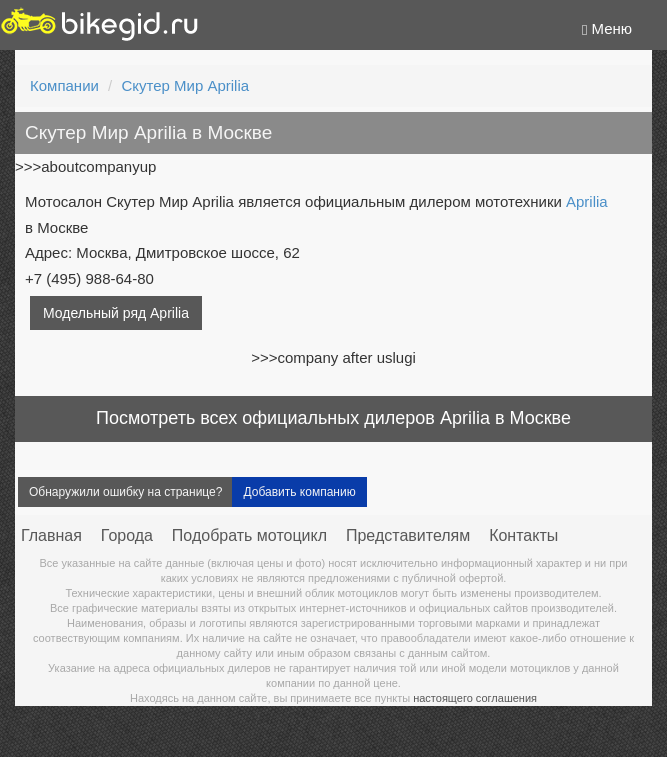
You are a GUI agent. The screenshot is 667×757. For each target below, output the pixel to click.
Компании (64, 85)
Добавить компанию (299, 492)
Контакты (523, 535)
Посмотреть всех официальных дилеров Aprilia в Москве (333, 418)
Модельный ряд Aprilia (116, 313)
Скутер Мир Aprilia (185, 85)
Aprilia (587, 201)
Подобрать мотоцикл (249, 535)
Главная (51, 535)
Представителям (408, 535)
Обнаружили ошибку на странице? (125, 492)
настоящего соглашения (475, 698)
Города (127, 535)
